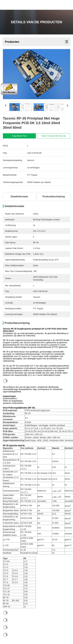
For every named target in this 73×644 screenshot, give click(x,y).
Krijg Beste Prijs (19, 136)
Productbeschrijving (54, 197)
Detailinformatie (19, 197)
